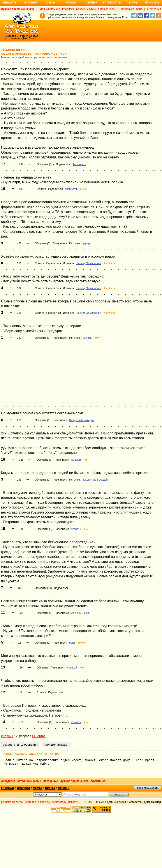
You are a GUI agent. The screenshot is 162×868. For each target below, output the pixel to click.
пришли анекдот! (147, 788)
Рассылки (68, 9)
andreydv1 (71, 189)
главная (7, 788)
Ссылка (41, 189)
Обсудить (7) (43, 243)
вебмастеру (59, 802)
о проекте (44, 802)
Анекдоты (10, 3)
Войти (140, 9)
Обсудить (43, 668)
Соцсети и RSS (85, 9)
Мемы (51, 3)
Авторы (133, 3)
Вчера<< (7, 736)
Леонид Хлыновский (89, 263)
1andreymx (79, 164)
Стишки (92, 3)
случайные (98, 781)
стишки (64, 788)
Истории (30, 3)
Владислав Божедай (82, 420)
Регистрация (153, 9)
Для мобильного (50, 9)
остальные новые (29, 781)
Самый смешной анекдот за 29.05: (32, 754)
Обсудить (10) (43, 588)
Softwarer (77, 460)
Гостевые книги (106, 9)
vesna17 (88, 338)
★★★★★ (109, 263)
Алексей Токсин (81, 613)
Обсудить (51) (45, 164)
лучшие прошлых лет (74, 781)
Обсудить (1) (43, 420)
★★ (97, 338)
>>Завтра (39, 736)
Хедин (87, 243)
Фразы (71, 3)
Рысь (72, 643)
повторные (51, 781)
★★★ (83, 189)
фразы (50, 788)
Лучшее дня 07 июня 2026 (18, 9)
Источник (75, 243)
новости (73, 802)
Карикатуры (112, 3)
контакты (30, 802)
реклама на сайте (12, 802)
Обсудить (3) (45, 460)
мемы (37, 788)
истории (24, 788)
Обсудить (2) (43, 480)
